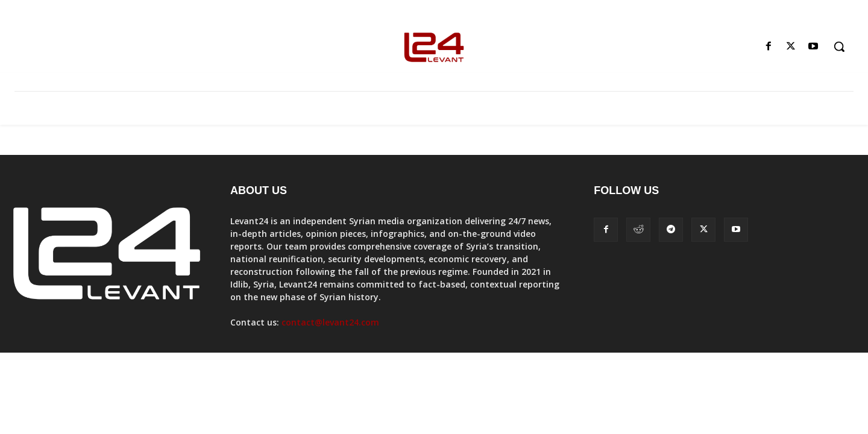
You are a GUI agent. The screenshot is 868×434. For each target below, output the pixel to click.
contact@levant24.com (330, 322)
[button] (839, 46)
